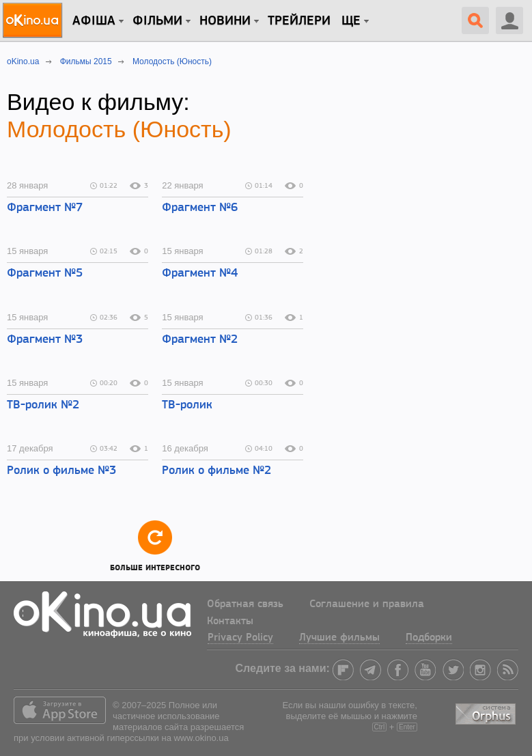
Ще (351, 21)
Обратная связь (245, 604)
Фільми (157, 21)
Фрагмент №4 (200, 274)
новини (225, 21)
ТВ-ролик (187, 405)
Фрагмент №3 (45, 340)
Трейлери (299, 21)
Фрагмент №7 (45, 208)
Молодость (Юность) (119, 129)
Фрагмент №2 (200, 340)
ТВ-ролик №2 (43, 405)
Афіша (94, 21)
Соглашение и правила (367, 604)
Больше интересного (155, 545)
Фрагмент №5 (45, 274)
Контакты (230, 621)
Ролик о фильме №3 (61, 471)
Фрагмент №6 (200, 208)
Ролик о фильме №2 (216, 471)
